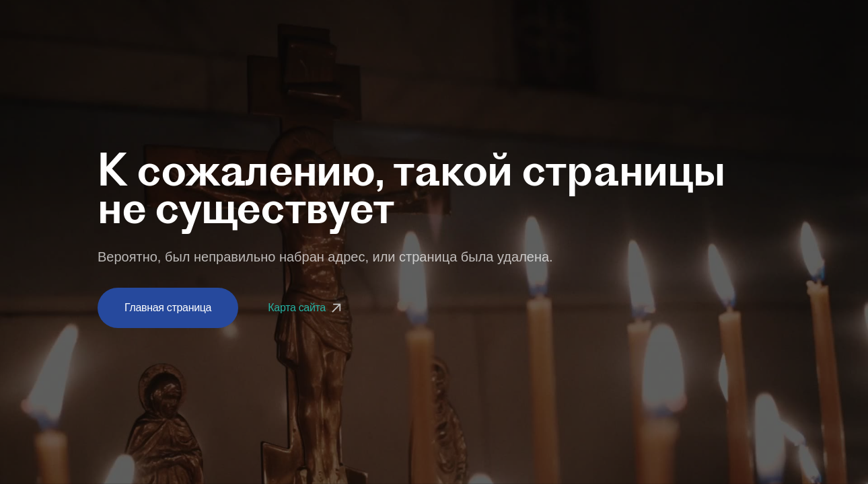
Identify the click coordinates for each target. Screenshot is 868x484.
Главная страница (168, 308)
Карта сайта (306, 308)
